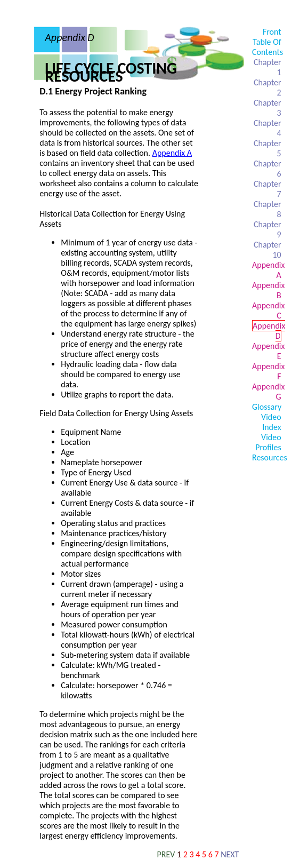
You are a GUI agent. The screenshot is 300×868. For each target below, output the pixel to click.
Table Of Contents (267, 47)
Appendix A (172, 153)
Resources (270, 457)
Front (272, 32)
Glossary (267, 407)
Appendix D (269, 331)
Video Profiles (268, 442)
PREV (166, 854)
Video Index (271, 422)
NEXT (230, 854)
